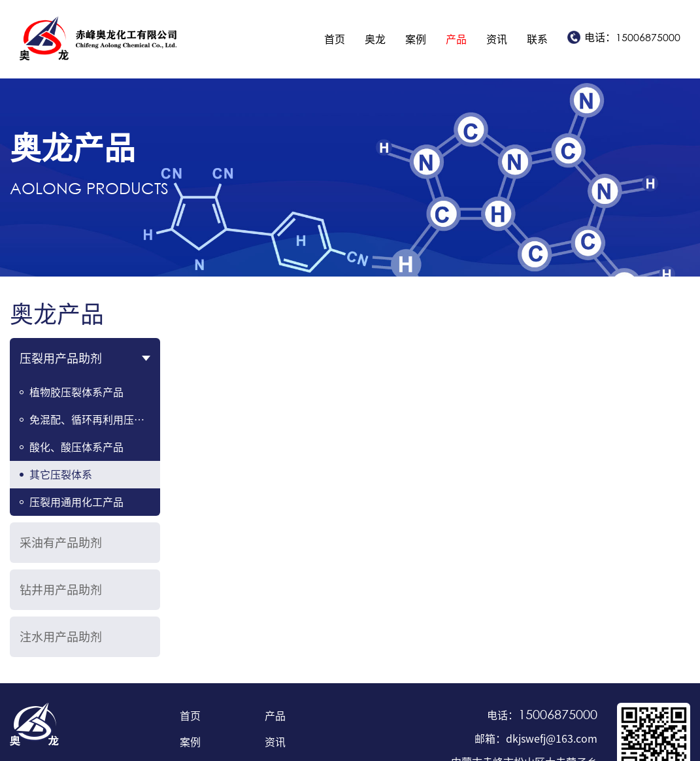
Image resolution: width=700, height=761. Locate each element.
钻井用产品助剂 (61, 590)
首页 (335, 39)
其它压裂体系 (61, 475)
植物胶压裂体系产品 (76, 392)
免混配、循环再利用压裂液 (92, 420)
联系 (537, 39)
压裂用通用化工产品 (76, 502)
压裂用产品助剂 (61, 358)
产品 (456, 39)
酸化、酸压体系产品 (76, 447)
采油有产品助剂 (61, 543)
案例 (416, 39)
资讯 (497, 39)
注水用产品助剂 (61, 637)
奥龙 (375, 39)
